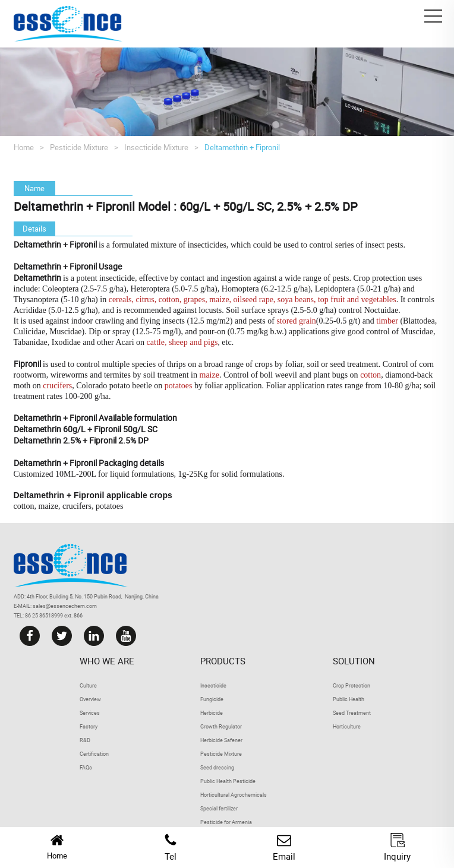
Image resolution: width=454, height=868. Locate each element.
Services (90, 713)
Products (223, 661)
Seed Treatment (352, 713)
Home (24, 147)
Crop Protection (351, 685)
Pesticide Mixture (79, 147)
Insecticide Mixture (156, 147)
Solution (354, 661)
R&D (85, 740)
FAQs (86, 767)
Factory (89, 726)
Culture (88, 685)
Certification (94, 754)
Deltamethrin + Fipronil (242, 147)
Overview (90, 699)
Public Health (349, 699)
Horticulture (347, 726)
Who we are (107, 661)
